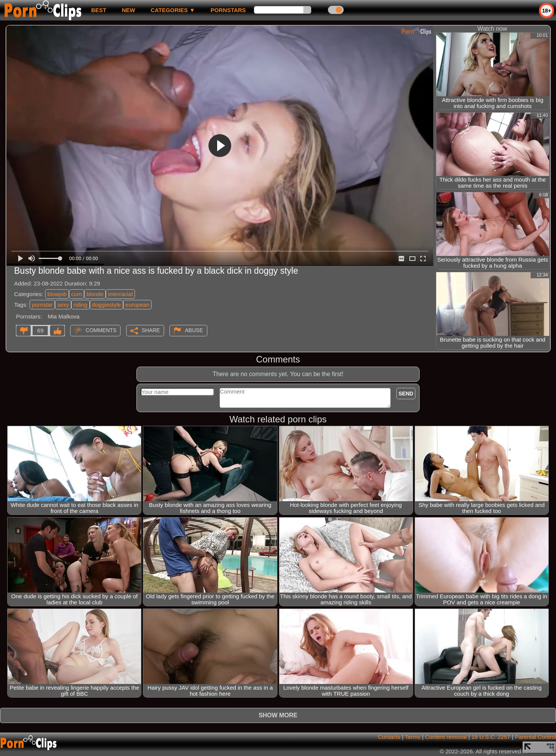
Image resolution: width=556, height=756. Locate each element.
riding (81, 305)
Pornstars (228, 10)
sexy (63, 305)
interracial (120, 294)
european (137, 305)
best (99, 10)
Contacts (389, 737)
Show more (278, 715)
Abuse (194, 330)
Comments (101, 330)
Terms (413, 737)
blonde (95, 294)
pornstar (42, 305)
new (128, 10)
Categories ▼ (173, 10)
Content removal (446, 737)
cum (77, 294)
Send (406, 394)
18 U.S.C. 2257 (491, 737)
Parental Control (536, 737)
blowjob (57, 294)
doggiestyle (107, 305)
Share (151, 330)
